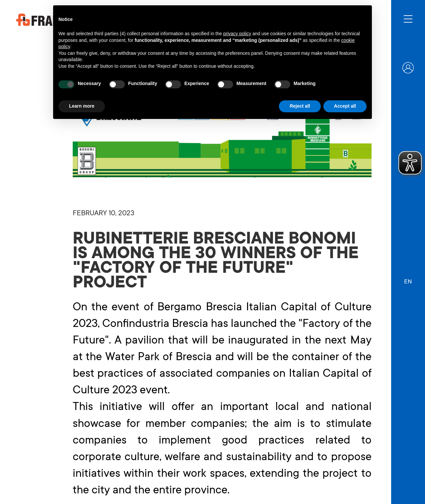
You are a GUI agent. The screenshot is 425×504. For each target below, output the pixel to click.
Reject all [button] (300, 106)
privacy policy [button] (237, 34)
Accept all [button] (345, 106)
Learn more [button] (82, 106)
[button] (408, 279)
